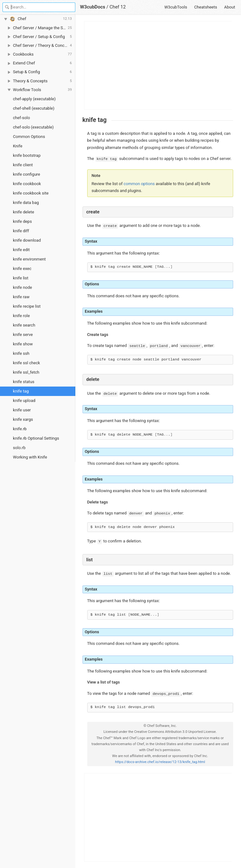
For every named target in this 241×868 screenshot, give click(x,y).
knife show (23, 344)
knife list (21, 278)
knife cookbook (27, 184)
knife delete (23, 212)
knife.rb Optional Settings (36, 438)
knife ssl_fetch (26, 372)
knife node (22, 287)
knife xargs (23, 419)
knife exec (22, 269)
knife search (24, 325)
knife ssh (21, 353)
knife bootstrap (27, 155)
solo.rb (19, 448)
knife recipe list (27, 306)
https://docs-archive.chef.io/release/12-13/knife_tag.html (160, 762)
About (230, 7)
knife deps (22, 221)
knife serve (23, 335)
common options (139, 184)
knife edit (21, 250)
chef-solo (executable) (33, 127)
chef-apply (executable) (34, 99)
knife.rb (20, 429)
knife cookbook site (31, 193)
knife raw (21, 297)
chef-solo (21, 118)
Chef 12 (118, 7)
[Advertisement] (158, 65)
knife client (23, 165)
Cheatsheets (206, 7)
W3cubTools (176, 7)
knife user (22, 410)
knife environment (29, 259)
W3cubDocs (93, 7)
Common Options (29, 137)
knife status (24, 382)
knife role (21, 316)
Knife (18, 146)
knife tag (21, 391)
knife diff (21, 231)
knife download (27, 240)
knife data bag (26, 203)
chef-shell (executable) (34, 108)
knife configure (26, 174)
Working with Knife (30, 457)
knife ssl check (26, 363)
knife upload (24, 401)
